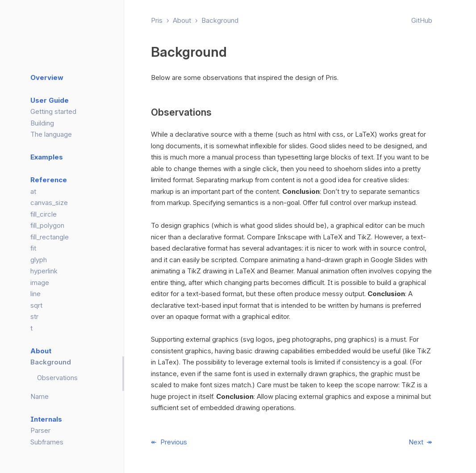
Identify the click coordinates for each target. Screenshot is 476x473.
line (35, 294)
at (33, 191)
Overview (47, 77)
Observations (57, 378)
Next (416, 442)
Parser (40, 430)
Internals (46, 419)
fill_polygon (47, 225)
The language (51, 134)
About (182, 20)
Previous (174, 442)
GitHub (422, 20)
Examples (47, 157)
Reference (49, 180)
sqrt (36, 305)
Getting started (53, 111)
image (40, 283)
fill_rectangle (50, 237)
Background (220, 20)
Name (40, 396)
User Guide (50, 100)
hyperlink (44, 271)
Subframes (47, 442)
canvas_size (49, 203)
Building (42, 123)
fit (33, 248)
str (34, 316)
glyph (39, 260)
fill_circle (44, 214)
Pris (157, 20)
